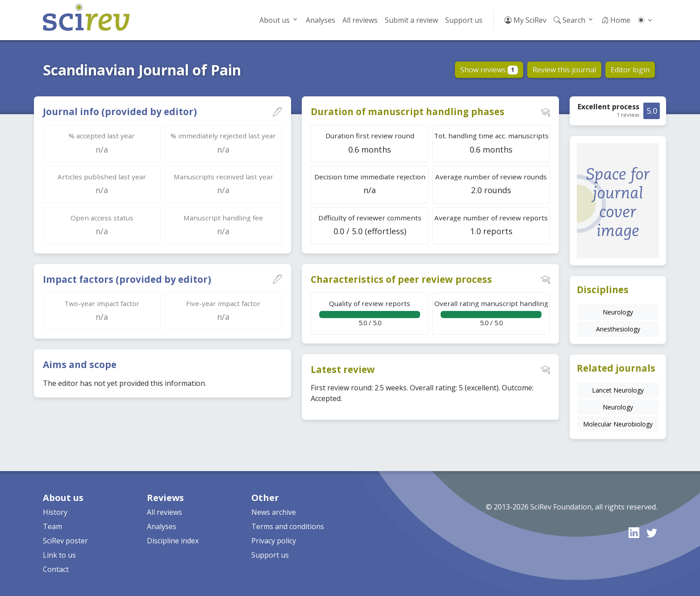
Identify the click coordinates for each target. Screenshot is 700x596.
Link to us (59, 555)
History (55, 512)
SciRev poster (65, 541)
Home (616, 20)
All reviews (360, 20)
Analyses (321, 20)
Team (52, 526)
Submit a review (411, 20)
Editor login (630, 70)
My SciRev (525, 20)
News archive (274, 512)
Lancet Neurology (618, 390)
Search (569, 20)
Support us (464, 20)
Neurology (618, 312)
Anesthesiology (618, 329)
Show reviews (489, 70)
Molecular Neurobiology (618, 424)
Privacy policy (274, 541)
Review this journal (564, 70)
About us (275, 20)
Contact (56, 569)
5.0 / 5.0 (370, 313)
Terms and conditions (288, 526)
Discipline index (173, 541)
